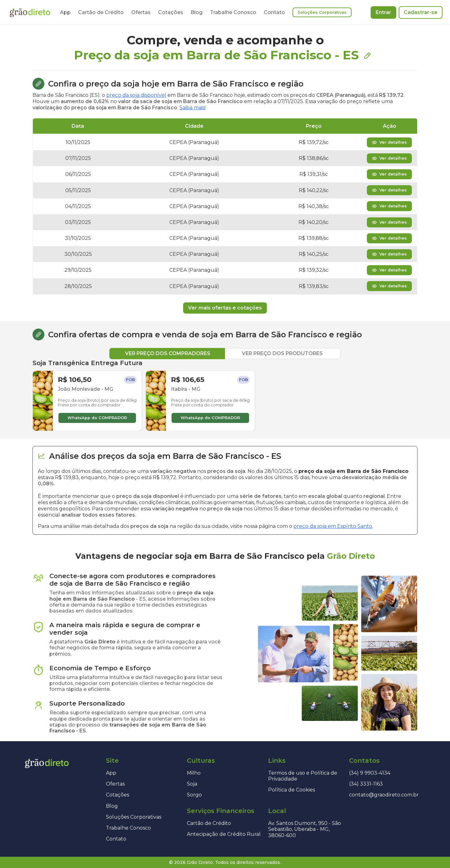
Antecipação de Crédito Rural (224, 834)
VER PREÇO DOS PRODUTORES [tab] (282, 353)
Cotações (171, 12)
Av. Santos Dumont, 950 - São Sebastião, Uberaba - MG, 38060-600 (305, 829)
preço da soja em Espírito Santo (333, 526)
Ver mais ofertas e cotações (225, 308)
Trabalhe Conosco (233, 12)
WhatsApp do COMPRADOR (97, 418)
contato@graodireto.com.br (384, 795)
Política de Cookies (292, 790)
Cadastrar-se (421, 12)
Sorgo (194, 795)
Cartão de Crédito (101, 12)
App (65, 12)
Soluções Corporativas (322, 12)
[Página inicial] (30, 12)
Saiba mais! (192, 108)
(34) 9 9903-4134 (370, 773)
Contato (274, 12)
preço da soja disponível (136, 95)
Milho (194, 773)
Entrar (383, 12)
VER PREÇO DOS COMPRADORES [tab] (168, 353)
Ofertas (141, 12)
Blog (197, 12)
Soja (192, 784)
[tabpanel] (225, 395)
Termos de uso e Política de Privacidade (303, 776)
